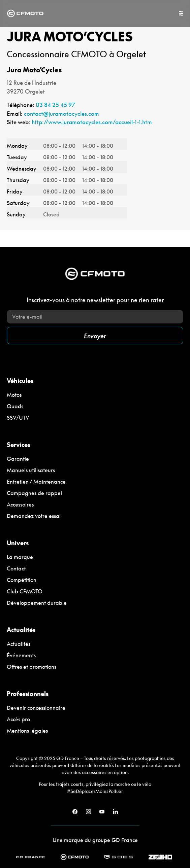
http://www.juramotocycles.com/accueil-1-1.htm (92, 122)
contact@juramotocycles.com (61, 114)
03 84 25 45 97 (55, 105)
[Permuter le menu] (181, 13)
